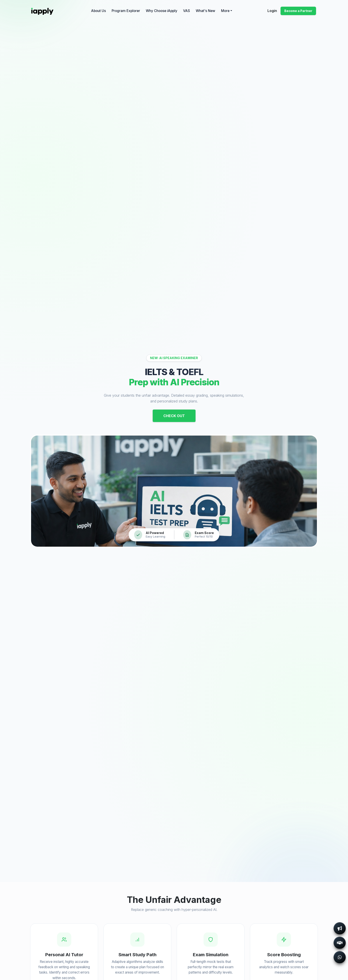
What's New (206, 11)
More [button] (225, 11)
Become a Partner (298, 11)
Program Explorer (126, 11)
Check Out (174, 416)
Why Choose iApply (162, 11)
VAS (187, 11)
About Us (99, 11)
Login (272, 11)
